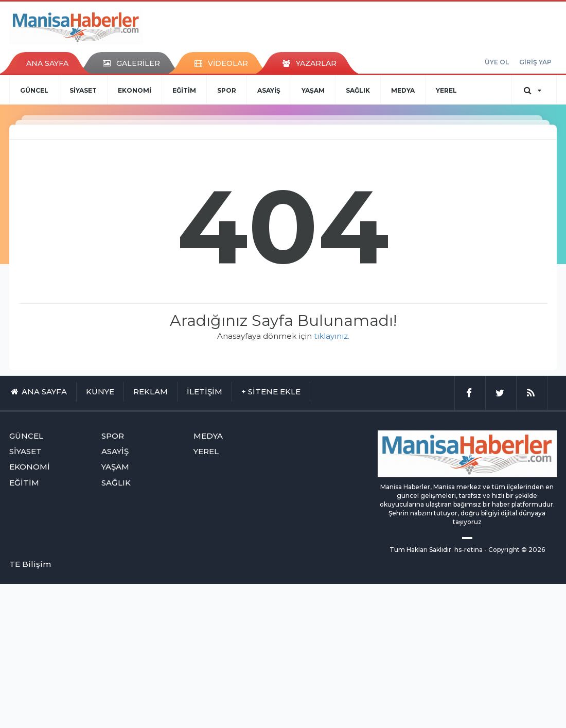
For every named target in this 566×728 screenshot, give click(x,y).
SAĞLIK (358, 90)
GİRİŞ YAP (535, 62)
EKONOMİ (135, 90)
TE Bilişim (30, 564)
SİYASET (83, 90)
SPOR (227, 90)
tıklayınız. (332, 336)
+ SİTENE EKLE (271, 392)
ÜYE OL (497, 62)
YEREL (446, 90)
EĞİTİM (184, 90)
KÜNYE (100, 392)
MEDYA (403, 90)
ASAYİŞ (269, 90)
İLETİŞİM (205, 392)
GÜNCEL (34, 90)
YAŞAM (313, 90)
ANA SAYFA (47, 63)
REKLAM (151, 392)
